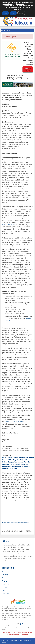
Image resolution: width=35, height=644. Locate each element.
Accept (5, 13)
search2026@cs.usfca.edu (14, 422)
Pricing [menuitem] (4, 581)
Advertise (5, 584)
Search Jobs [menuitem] (6, 575)
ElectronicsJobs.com (19, 640)
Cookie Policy (10, 7)
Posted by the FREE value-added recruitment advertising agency (16, 522)
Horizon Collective (9, 225)
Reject (13, 13)
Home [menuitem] (4, 572)
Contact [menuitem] (5, 587)
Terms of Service (8, 4)
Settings (21, 13)
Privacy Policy (20, 4)
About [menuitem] (4, 578)
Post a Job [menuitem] (6, 594)
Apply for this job (28, 69)
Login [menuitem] (4, 590)
